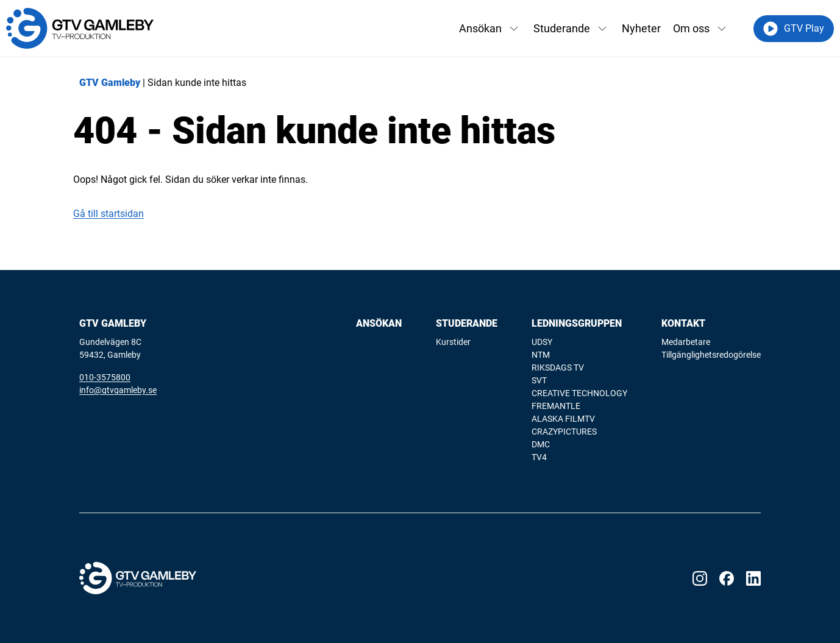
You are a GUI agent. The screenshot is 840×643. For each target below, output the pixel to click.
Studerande (562, 28)
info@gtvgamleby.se (118, 390)
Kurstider (453, 342)
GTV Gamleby (110, 83)
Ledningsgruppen (577, 323)
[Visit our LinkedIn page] (753, 578)
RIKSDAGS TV (558, 368)
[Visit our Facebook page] (727, 578)
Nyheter (641, 28)
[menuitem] (379, 391)
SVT (539, 380)
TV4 (539, 457)
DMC (541, 444)
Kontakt (683, 323)
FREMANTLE (556, 406)
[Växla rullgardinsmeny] (514, 29)
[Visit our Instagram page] (700, 578)
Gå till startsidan (109, 214)
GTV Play (794, 29)
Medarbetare (686, 342)
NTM (541, 355)
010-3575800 (105, 377)
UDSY (542, 342)
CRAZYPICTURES (564, 432)
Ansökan (480, 28)
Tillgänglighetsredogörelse (711, 355)
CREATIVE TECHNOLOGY (579, 393)
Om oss (691, 28)
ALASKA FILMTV (563, 419)
